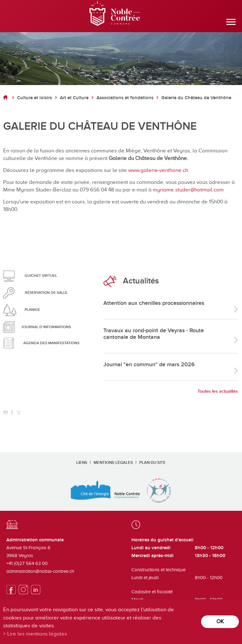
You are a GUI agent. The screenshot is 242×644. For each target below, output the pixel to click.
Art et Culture (74, 98)
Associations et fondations (125, 98)
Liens (82, 463)
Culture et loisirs (35, 98)
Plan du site (153, 463)
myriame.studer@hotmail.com (188, 190)
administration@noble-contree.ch (40, 571)
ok (220, 621)
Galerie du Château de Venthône (196, 98)
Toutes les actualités (218, 391)
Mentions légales (113, 463)
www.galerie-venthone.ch (158, 170)
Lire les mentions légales (37, 634)
